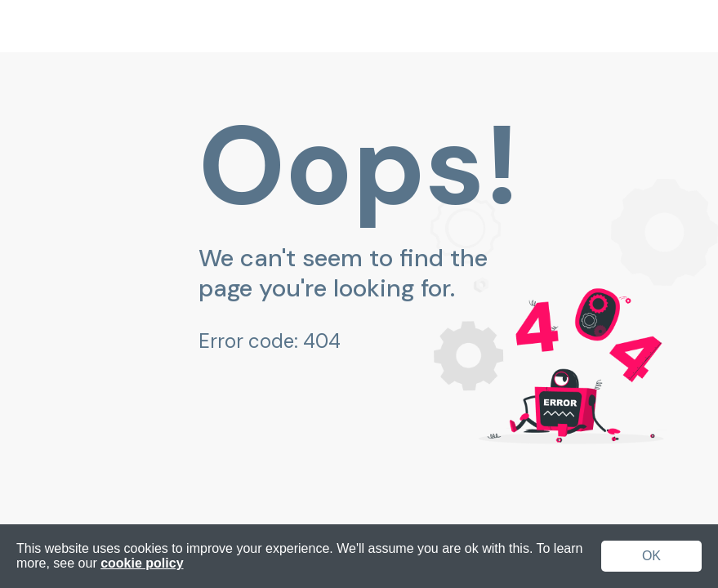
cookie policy (142, 563)
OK (651, 556)
